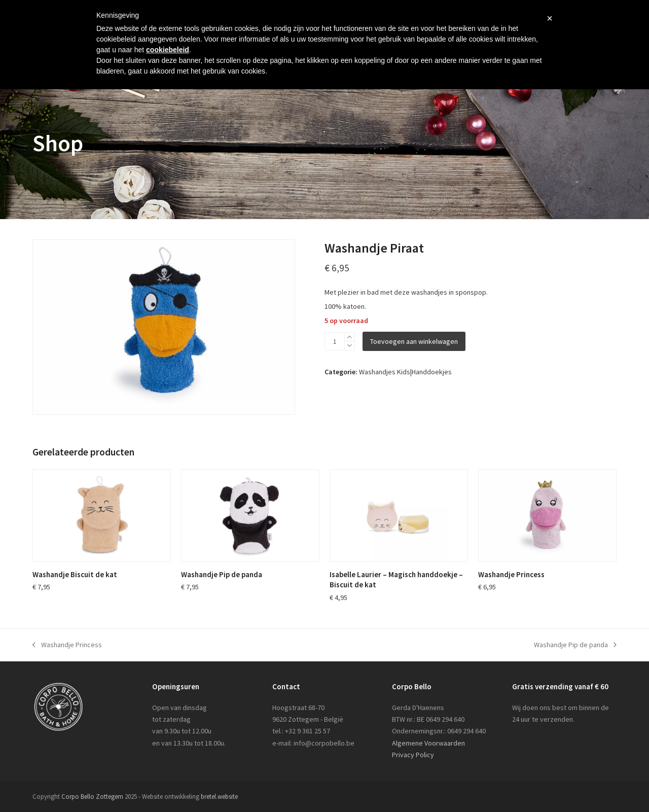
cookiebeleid (168, 50)
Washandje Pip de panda (575, 645)
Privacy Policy (413, 755)
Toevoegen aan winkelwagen (414, 341)
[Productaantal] (335, 341)
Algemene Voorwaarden (428, 743)
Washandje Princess (67, 645)
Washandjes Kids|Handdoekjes (405, 372)
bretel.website (219, 797)
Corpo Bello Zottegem (92, 797)
